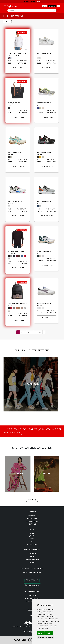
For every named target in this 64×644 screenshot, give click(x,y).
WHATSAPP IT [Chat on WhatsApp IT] (32, 580)
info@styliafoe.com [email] (34, 572)
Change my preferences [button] (46, 637)
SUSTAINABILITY (32, 521)
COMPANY (32, 516)
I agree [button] (40, 633)
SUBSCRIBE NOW (12, 433)
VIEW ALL (32, 500)
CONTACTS (32, 554)
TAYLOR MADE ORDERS (32, 598)
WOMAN (32, 536)
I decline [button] (49, 633)
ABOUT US (32, 524)
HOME (6, 16)
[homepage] (12, 7)
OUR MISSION (32, 518)
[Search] (32, 11)
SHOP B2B (32, 595)
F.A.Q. (32, 557)
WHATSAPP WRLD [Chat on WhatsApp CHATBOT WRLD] (32, 585)
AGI (32, 542)
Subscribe (52, 6)
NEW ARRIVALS (17, 16)
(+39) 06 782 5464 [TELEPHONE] (36, 569)
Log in (45, 6)
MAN (32, 533)
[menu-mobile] (5, 6)
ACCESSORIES (32, 545)
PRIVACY (32, 562)
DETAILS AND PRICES (18, 68)
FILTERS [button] (7, 22)
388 (40, 332)
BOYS (32, 539)
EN (58, 6)
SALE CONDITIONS (32, 559)
